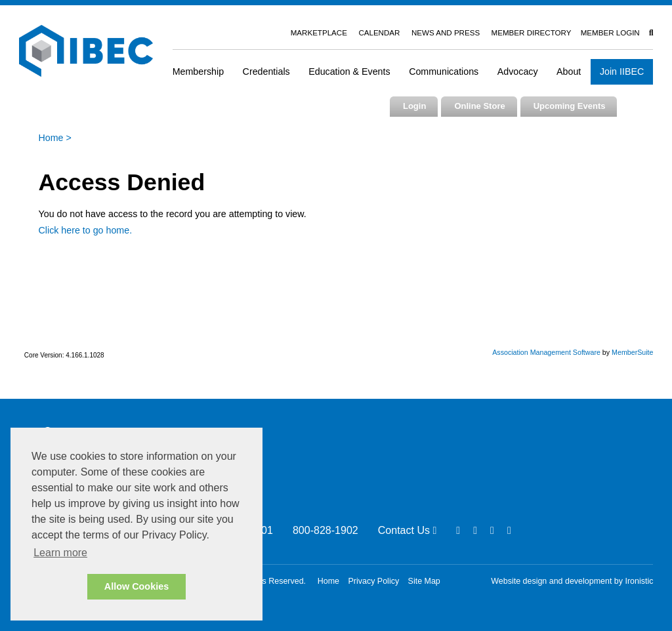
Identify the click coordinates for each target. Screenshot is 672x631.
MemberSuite (632, 352)
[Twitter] (492, 530)
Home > (55, 138)
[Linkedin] (475, 530)
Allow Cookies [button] (136, 586)
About (569, 71)
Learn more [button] (60, 553)
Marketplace (319, 33)
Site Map (424, 581)
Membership (198, 71)
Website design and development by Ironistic (572, 581)
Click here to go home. (86, 230)
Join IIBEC (622, 71)
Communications (444, 71)
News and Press (446, 33)
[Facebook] (458, 530)
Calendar (379, 33)
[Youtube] (509, 530)
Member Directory (532, 33)
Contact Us (408, 530)
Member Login (610, 33)
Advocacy (518, 71)
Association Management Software (546, 352)
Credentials (266, 71)
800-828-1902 (325, 530)
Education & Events (349, 71)
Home (328, 581)
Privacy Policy (374, 581)
